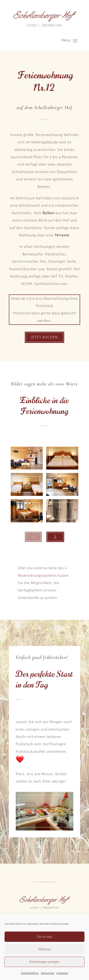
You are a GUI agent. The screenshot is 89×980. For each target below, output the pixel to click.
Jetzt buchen (44, 337)
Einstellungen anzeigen (44, 962)
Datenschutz (48, 973)
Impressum (62, 973)
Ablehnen (44, 949)
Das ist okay (44, 937)
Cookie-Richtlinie (30, 973)
